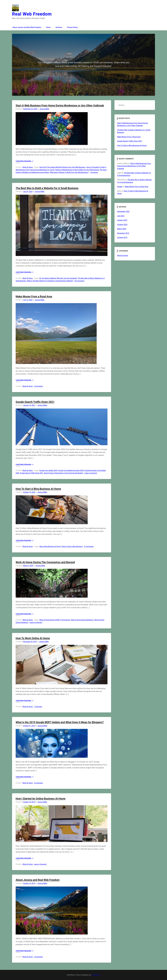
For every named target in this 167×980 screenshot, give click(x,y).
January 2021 (122, 220)
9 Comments (38, 386)
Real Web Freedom (32, 14)
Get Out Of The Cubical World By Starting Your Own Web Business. (63, 167)
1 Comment (94, 172)
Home (48, 27)
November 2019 (123, 233)
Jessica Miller (44, 109)
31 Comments (89, 547)
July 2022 (121, 216)
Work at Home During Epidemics (82, 620)
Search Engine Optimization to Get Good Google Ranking (64, 473)
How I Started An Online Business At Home (41, 799)
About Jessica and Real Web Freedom (27, 27)
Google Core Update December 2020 (71, 471)
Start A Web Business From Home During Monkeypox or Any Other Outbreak (60, 106)
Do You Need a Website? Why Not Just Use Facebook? (58, 278)
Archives (59, 27)
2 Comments (38, 783)
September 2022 (123, 211)
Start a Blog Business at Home (50, 547)
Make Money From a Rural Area (34, 297)
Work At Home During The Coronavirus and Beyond (45, 562)
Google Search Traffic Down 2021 (35, 402)
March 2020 (122, 229)
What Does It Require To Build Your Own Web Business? (69, 172)
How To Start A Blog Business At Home (38, 489)
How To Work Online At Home (33, 638)
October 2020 (122, 225)
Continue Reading (25, 161)
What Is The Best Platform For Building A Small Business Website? (50, 281)
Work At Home (28, 167)
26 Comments (79, 281)
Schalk (120, 187)
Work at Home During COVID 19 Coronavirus (55, 620)
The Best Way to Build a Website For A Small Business (47, 188)
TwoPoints (96, 975)
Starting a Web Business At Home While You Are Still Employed (77, 170)
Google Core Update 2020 (48, 471)
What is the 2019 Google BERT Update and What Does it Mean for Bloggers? (60, 722)
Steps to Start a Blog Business (72, 547)
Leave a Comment (91, 473)
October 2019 (122, 237)
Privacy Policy (72, 27)
